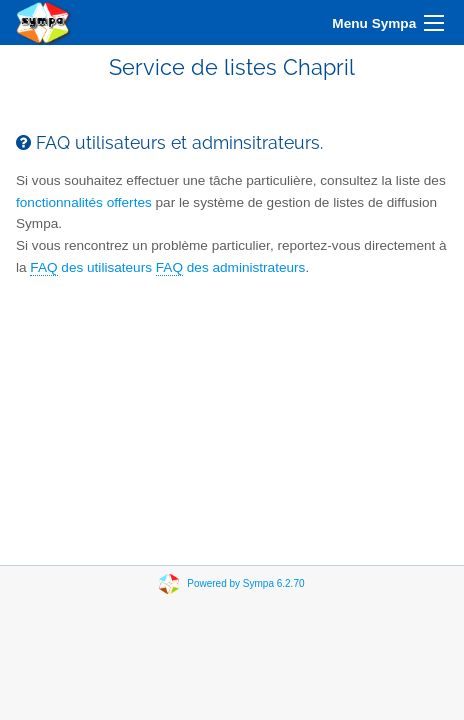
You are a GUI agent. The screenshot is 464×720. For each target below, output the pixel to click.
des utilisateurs (91, 268)
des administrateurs (231, 268)
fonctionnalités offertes (84, 202)
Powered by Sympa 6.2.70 (245, 583)
